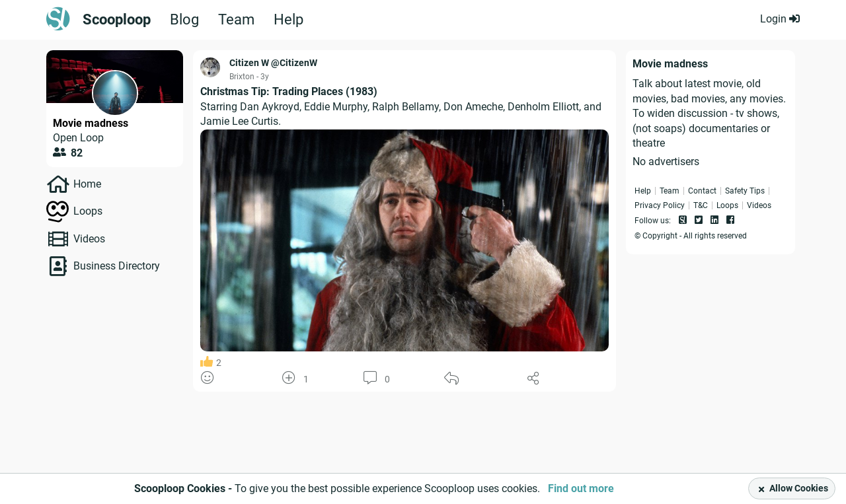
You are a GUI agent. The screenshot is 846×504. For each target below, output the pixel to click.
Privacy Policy (660, 205)
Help (288, 20)
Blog (184, 20)
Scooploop (117, 20)
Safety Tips (745, 191)
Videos (89, 239)
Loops (88, 211)
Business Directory (117, 266)
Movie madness (91, 123)
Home (87, 184)
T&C (701, 205)
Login (780, 19)
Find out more (581, 488)
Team (236, 20)
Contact (702, 191)
